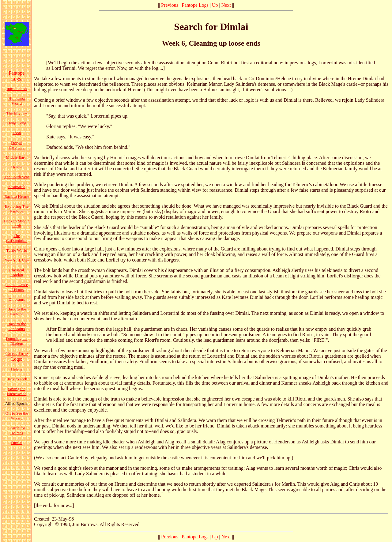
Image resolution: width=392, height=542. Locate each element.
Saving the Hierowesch (17, 391)
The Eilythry (17, 113)
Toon (17, 133)
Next (226, 5)
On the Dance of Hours (17, 287)
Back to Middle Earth (17, 223)
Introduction (17, 89)
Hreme (17, 167)
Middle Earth (17, 157)
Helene (17, 369)
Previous (170, 5)
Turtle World (17, 250)
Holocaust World (17, 101)
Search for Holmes (17, 430)
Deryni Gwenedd (17, 145)
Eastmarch (17, 187)
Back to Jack (17, 379)
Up (215, 5)
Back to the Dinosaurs (17, 326)
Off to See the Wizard (17, 416)
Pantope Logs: (17, 76)
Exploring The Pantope (17, 209)
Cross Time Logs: (17, 356)
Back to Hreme (17, 196)
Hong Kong (17, 123)
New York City (17, 260)
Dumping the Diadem (17, 341)
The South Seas (17, 177)
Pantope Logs (195, 5)
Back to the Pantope (17, 312)
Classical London (17, 272)
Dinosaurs (17, 299)
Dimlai (17, 443)
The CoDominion (17, 238)
